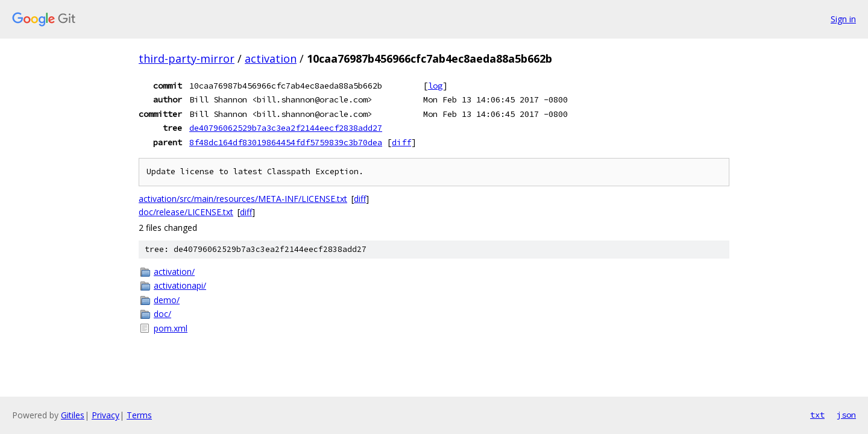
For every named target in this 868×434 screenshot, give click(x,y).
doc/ (162, 314)
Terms (139, 415)
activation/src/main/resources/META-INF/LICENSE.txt (243, 199)
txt (817, 415)
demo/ (167, 300)
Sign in (843, 19)
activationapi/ (180, 285)
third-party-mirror (187, 58)
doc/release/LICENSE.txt (186, 212)
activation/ (174, 272)
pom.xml (171, 328)
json (846, 415)
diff (401, 142)
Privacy (105, 415)
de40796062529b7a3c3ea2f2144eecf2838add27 (286, 128)
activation (271, 58)
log (435, 86)
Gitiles (73, 415)
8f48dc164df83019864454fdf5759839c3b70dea (286, 142)
